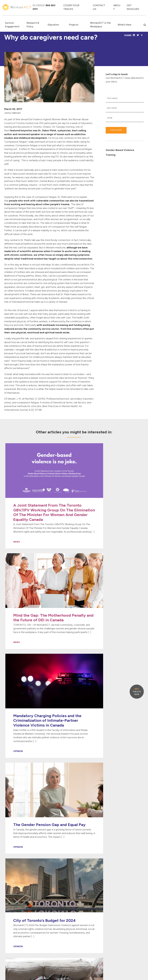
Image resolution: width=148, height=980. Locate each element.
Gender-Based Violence (120, 150)
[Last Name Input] (125, 108)
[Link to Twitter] (115, 911)
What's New (125, 25)
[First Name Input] (125, 98)
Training (111, 155)
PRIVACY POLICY (136, 971)
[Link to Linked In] (119, 911)
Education (53, 25)
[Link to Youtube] (123, 911)
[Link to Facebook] (111, 911)
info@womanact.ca (13, 953)
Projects (74, 25)
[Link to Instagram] (127, 911)
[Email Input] (125, 118)
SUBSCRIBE (116, 130)
